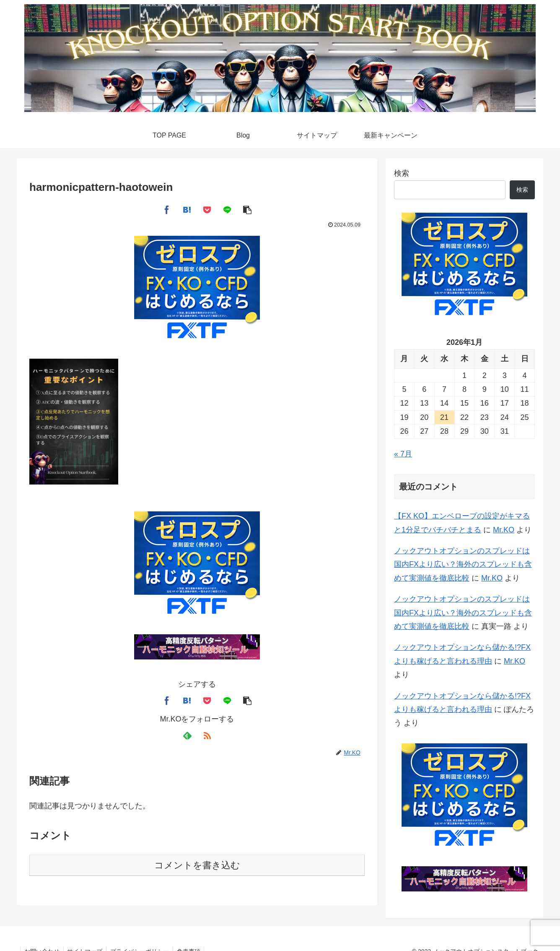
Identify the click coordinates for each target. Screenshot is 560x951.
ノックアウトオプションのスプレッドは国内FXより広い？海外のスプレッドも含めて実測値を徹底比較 (463, 564)
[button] (247, 209)
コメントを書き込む (197, 865)
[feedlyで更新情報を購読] (187, 736)
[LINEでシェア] (227, 209)
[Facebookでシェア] (167, 209)
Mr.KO (504, 530)
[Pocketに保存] (207, 209)
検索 (402, 173)
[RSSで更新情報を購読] (207, 736)
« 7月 (403, 454)
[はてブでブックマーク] (187, 209)
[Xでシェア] (147, 209)
